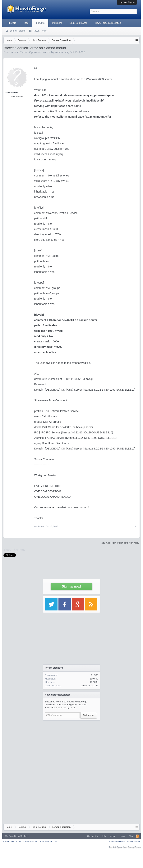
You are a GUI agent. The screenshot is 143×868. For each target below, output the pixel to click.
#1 (136, 526)
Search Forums (17, 31)
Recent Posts (40, 31)
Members (57, 23)
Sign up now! (71, 586)
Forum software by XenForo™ (30, 842)
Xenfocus (25, 836)
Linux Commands (78, 23)
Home (123, 836)
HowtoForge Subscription (108, 23)
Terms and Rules (117, 842)
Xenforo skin (11, 836)
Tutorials (12, 23)
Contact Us (92, 836)
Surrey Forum (134, 847)
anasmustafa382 (90, 686)
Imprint (113, 836)
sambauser (12, 92)
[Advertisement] (71, 746)
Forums (40, 23)
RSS (137, 836)
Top (131, 836)
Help (104, 836)
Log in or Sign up (127, 2)
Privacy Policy (133, 842)
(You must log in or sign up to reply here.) (120, 543)
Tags (26, 23)
